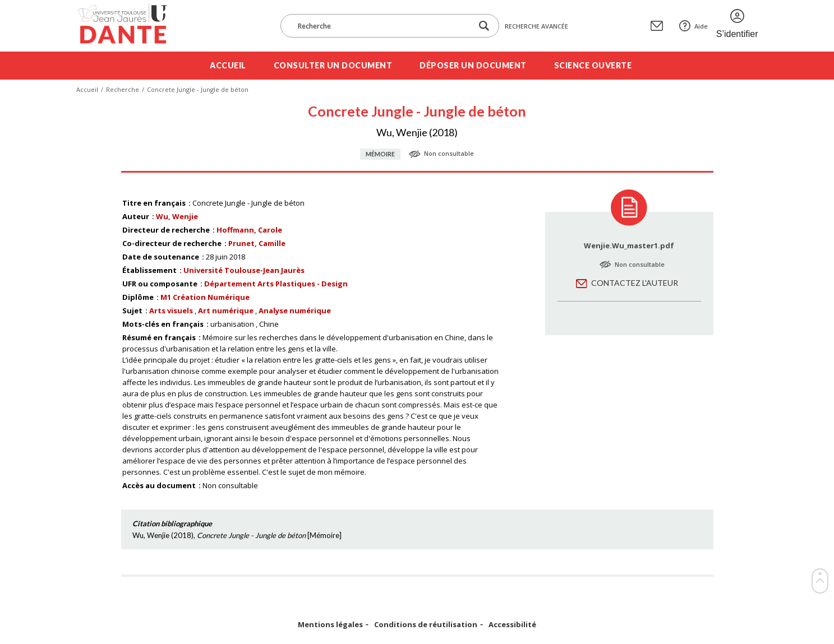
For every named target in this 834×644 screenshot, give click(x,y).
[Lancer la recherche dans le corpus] (484, 26)
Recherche (123, 89)
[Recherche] (382, 26)
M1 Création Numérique (205, 297)
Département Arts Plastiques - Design (276, 284)
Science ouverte (593, 65)
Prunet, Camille (257, 243)
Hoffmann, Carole (249, 230)
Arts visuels (171, 311)
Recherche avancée (536, 26)
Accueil (228, 65)
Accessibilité (512, 625)
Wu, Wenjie (177, 216)
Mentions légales (330, 625)
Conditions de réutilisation (426, 625)
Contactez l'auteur (635, 283)
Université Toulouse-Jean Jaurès (244, 270)
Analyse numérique (295, 311)
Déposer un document (473, 65)
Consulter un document (333, 65)
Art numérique (226, 311)
